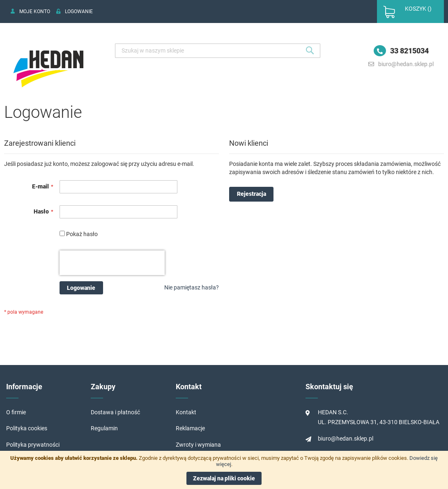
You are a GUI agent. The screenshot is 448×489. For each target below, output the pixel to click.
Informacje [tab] (24, 387)
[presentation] (112, 263)
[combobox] (218, 51)
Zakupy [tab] (103, 387)
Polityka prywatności (33, 445)
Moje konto (35, 11)
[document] (224, 470)
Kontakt (186, 412)
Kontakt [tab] (189, 387)
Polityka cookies (27, 428)
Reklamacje (190, 428)
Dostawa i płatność (115, 412)
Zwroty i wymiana (198, 445)
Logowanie (79, 11)
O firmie (16, 412)
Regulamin (104, 428)
